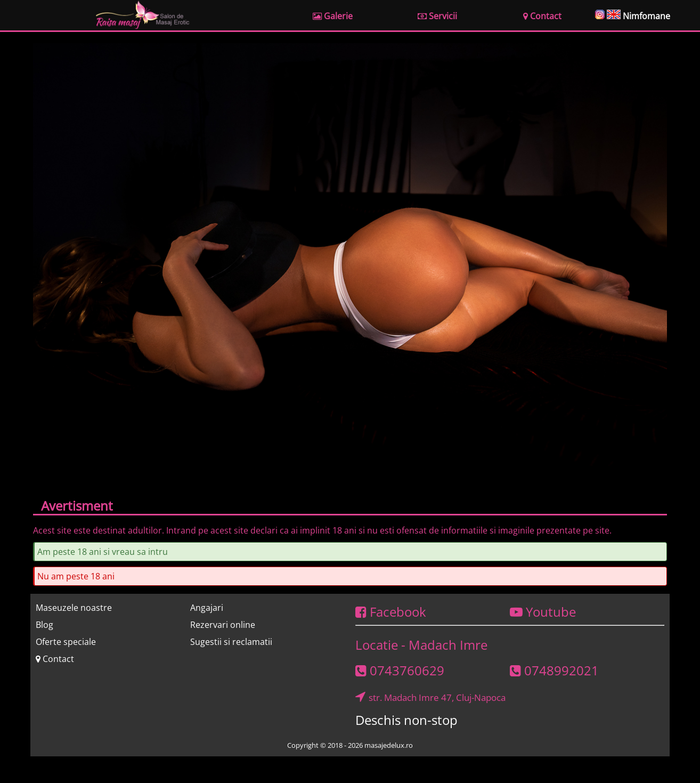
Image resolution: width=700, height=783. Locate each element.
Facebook (391, 612)
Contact (55, 659)
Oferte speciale (66, 642)
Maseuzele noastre (74, 608)
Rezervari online (223, 625)
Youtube (543, 612)
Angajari (207, 608)
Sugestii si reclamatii (231, 642)
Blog (44, 625)
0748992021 (554, 670)
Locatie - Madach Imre (421, 645)
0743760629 (400, 670)
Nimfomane (646, 16)
